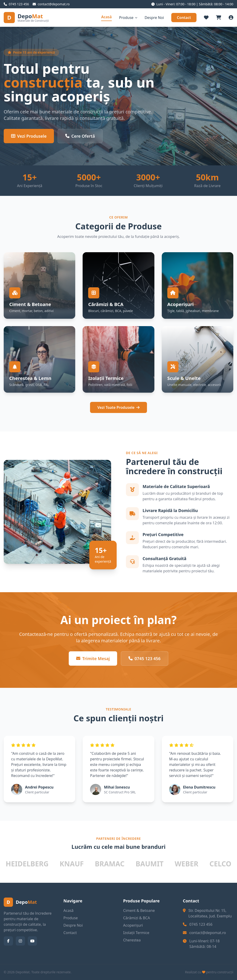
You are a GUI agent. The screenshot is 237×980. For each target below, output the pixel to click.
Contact (184, 18)
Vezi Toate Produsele (118, 407)
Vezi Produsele (29, 136)
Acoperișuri (133, 925)
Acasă (106, 17)
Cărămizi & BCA (137, 918)
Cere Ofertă (80, 136)
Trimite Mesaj (93, 658)
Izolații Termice (136, 933)
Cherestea (132, 940)
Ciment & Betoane (139, 910)
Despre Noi (154, 18)
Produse (128, 18)
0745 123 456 (144, 658)
